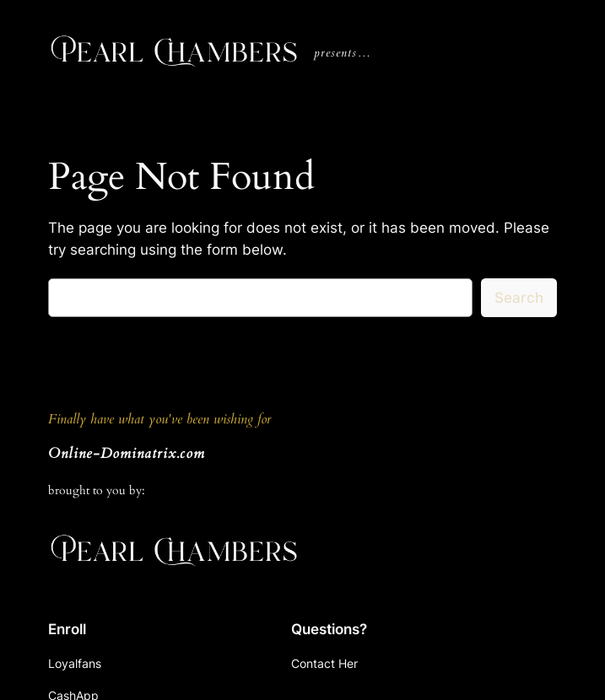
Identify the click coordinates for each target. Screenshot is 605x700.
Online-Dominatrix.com (127, 453)
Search (519, 298)
